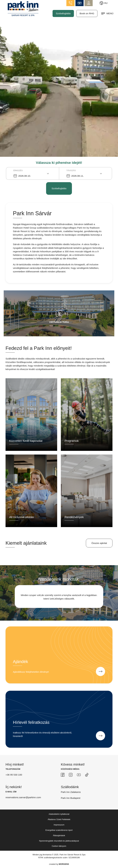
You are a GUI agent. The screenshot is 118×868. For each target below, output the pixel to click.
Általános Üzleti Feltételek (59, 819)
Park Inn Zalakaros (71, 792)
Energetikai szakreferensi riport (59, 830)
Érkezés (18, 170)
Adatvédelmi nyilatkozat (59, 814)
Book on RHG (87, 13)
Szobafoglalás (63, 13)
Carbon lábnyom (59, 846)
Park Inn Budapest (71, 798)
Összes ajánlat (99, 543)
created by (59, 864)
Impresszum (59, 825)
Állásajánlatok (59, 835)
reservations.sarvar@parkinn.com (23, 797)
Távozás (71, 170)
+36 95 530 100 (14, 775)
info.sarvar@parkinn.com (80, 3)
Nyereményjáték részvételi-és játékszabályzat (59, 841)
